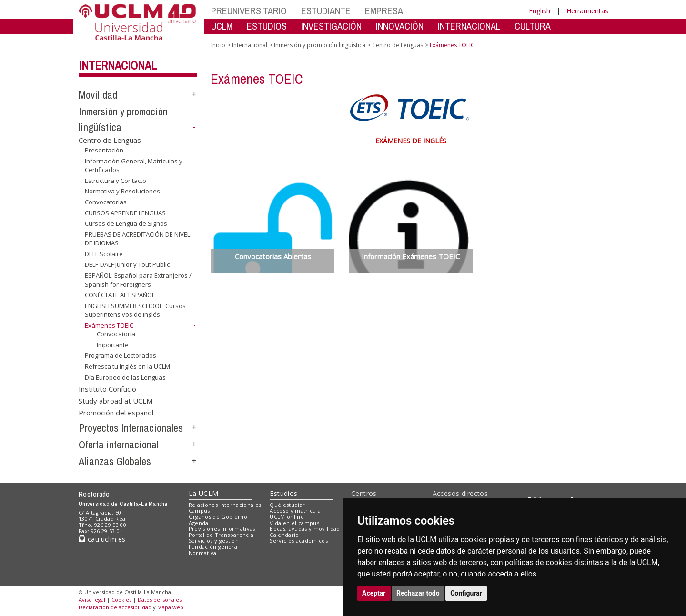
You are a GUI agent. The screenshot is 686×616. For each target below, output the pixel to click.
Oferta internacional (119, 444)
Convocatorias (106, 202)
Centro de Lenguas (110, 140)
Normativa (203, 553)
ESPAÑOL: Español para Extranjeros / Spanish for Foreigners (138, 280)
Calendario (284, 535)
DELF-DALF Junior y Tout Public (127, 264)
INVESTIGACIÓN (331, 26)
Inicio (218, 45)
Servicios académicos (299, 540)
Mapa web (170, 607)
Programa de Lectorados (121, 355)
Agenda (199, 523)
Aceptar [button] (374, 593)
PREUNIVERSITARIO (249, 11)
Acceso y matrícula (295, 510)
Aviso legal (92, 600)
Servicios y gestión (214, 540)
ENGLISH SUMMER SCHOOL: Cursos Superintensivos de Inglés (135, 310)
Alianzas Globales (115, 461)
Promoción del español (116, 413)
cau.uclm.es (102, 539)
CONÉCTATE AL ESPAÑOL (120, 295)
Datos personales (160, 600)
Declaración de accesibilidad (115, 607)
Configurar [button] (466, 593)
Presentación (104, 150)
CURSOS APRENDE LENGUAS (125, 212)
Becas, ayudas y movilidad (305, 529)
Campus (199, 510)
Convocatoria (116, 334)
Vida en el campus (294, 523)
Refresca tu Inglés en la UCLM (127, 366)
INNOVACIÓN (400, 26)
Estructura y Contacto (116, 181)
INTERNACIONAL (469, 26)
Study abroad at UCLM (116, 400)
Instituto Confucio (107, 388)
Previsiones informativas (222, 529)
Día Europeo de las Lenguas (125, 377)
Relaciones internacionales (225, 505)
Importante (113, 345)
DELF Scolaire (104, 254)
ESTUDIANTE (326, 11)
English (540, 11)
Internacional (118, 65)
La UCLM (204, 493)
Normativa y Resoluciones (122, 191)
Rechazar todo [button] (418, 593)
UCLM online (287, 517)
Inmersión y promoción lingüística (320, 45)
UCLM (222, 26)
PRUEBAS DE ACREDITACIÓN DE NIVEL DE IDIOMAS (137, 239)
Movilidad (98, 95)
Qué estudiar (287, 505)
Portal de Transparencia (221, 535)
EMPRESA (384, 11)
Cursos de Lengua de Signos (126, 223)
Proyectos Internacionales (131, 428)
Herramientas (587, 11)
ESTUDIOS (267, 26)
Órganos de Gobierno (218, 517)
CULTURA (533, 26)
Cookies (121, 600)
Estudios (283, 493)
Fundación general (214, 547)
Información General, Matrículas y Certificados (134, 166)
